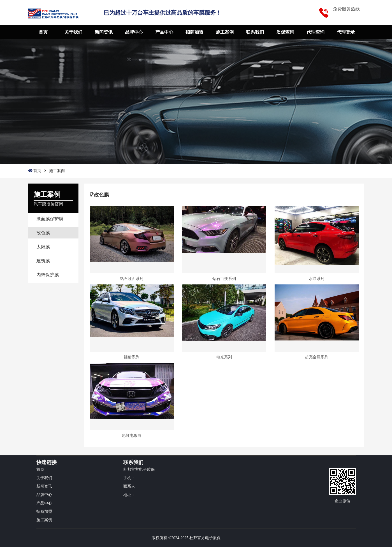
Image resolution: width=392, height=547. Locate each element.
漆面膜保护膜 (50, 219)
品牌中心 (134, 32)
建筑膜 (43, 261)
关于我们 (73, 32)
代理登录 (346, 32)
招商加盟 (194, 32)
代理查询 (316, 32)
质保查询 (285, 32)
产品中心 (164, 32)
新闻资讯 (104, 32)
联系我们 (255, 32)
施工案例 (225, 32)
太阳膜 (43, 247)
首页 (43, 32)
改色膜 (43, 233)
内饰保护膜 (48, 275)
